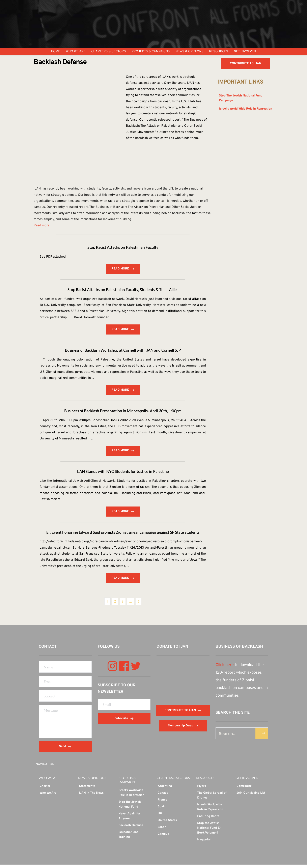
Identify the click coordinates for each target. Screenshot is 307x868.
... (111, 319)
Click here (225, 668)
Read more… (43, 226)
